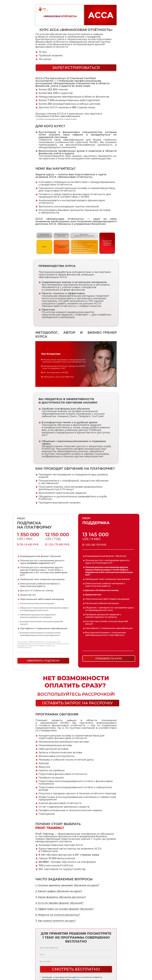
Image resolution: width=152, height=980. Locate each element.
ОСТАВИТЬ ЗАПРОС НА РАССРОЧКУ (77, 703)
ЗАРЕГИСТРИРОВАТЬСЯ (76, 68)
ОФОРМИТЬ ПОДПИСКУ (43, 661)
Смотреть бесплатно (76, 969)
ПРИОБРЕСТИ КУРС (109, 659)
